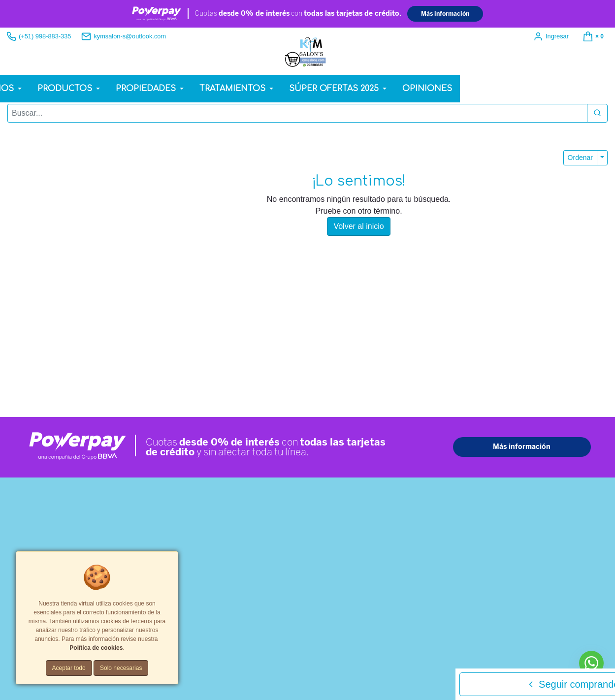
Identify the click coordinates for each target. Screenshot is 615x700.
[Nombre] (500, 422)
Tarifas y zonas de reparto (373, 617)
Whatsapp (35, 296)
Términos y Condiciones (242, 617)
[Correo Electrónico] (500, 445)
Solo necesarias (121, 668)
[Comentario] (500, 501)
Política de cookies (306, 617)
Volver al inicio (358, 229)
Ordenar (580, 160)
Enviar (431, 559)
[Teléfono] (500, 468)
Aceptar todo (69, 668)
